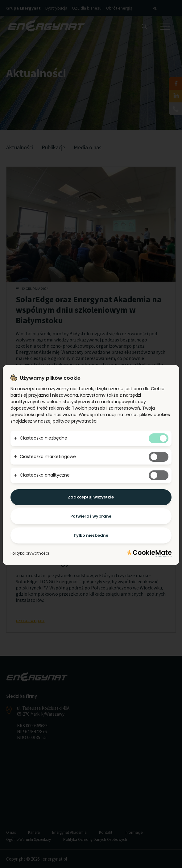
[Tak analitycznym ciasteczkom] (159, 475)
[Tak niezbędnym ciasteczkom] (159, 438)
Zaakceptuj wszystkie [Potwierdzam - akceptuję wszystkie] (91, 497)
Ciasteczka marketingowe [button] (48, 457)
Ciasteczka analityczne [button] (45, 475)
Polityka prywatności (30, 553)
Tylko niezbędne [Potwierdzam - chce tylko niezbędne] (91, 535)
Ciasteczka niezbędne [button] (43, 438)
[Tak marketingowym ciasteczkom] (159, 457)
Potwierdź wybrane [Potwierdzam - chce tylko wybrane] (91, 516)
